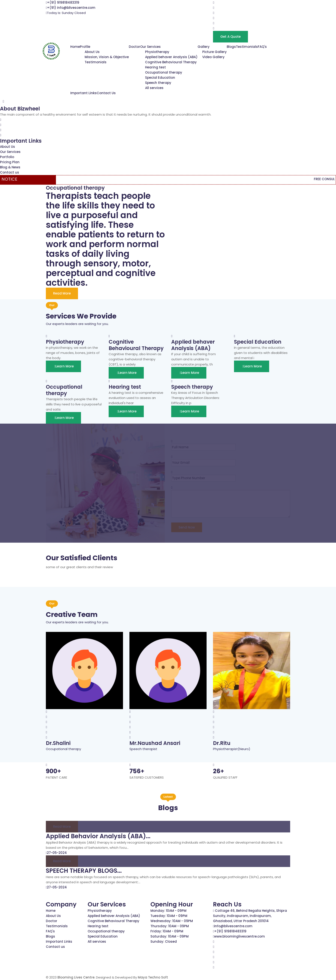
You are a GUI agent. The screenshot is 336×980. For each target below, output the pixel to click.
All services (154, 88)
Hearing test (155, 67)
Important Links (83, 93)
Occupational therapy (164, 72)
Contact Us (106, 93)
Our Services (150, 47)
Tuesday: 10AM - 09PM (169, 916)
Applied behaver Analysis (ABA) (171, 57)
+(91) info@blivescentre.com (71, 8)
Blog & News (10, 167)
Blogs (231, 47)
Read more (62, 827)
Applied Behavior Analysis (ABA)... (98, 836)
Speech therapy (158, 83)
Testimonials (96, 62)
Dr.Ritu (222, 743)
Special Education (160, 78)
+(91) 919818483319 (63, 2)
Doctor (134, 47)
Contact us (10, 172)
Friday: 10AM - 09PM (167, 931)
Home (75, 47)
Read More (62, 293)
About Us (92, 52)
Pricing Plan (10, 162)
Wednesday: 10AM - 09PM (172, 921)
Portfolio (7, 157)
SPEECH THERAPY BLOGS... (84, 871)
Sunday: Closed (164, 941)
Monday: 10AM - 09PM (168, 911)
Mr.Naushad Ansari (155, 743)
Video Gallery (213, 57)
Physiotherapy (157, 52)
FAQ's (262, 47)
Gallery (204, 47)
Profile (85, 47)
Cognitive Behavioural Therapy (171, 62)
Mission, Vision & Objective (107, 57)
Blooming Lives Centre (76, 977)
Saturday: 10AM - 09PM (169, 936)
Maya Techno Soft (153, 977)
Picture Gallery (214, 52)
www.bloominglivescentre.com (239, 936)
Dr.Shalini (58, 743)
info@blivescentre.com (233, 926)
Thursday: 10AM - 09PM (170, 926)
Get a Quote (230, 37)
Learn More (63, 366)
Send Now (187, 527)
